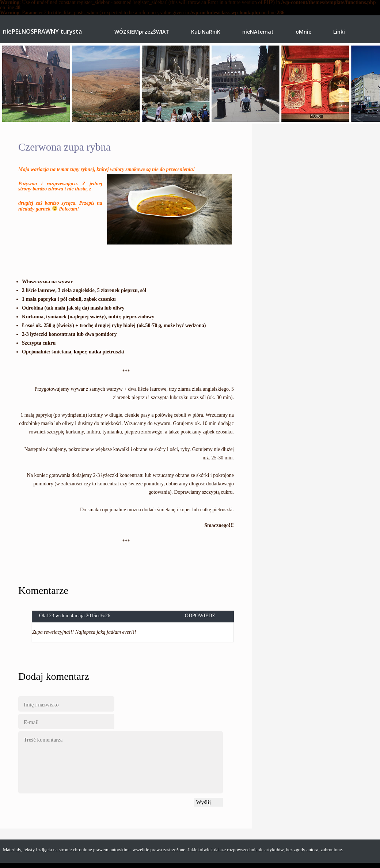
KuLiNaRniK (206, 32)
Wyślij (204, 802)
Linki (339, 32)
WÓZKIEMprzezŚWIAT (142, 32)
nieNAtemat (258, 32)
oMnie (303, 32)
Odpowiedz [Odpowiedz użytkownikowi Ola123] (200, 616)
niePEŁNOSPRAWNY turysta (42, 32)
